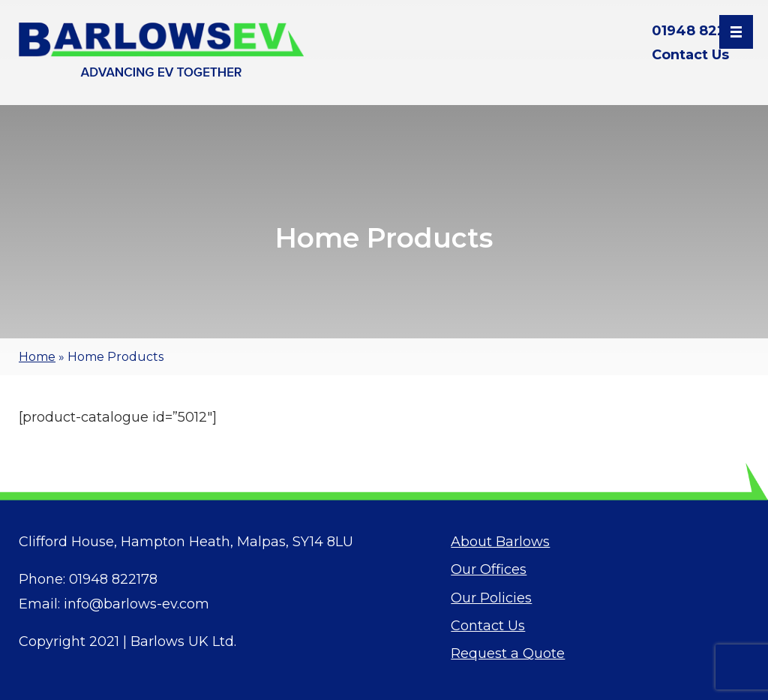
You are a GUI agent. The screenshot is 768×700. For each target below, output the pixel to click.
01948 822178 (700, 31)
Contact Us (690, 55)
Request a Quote (508, 653)
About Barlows (500, 542)
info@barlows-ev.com (136, 604)
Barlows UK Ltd (182, 641)
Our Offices (489, 569)
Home (37, 357)
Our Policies (491, 598)
